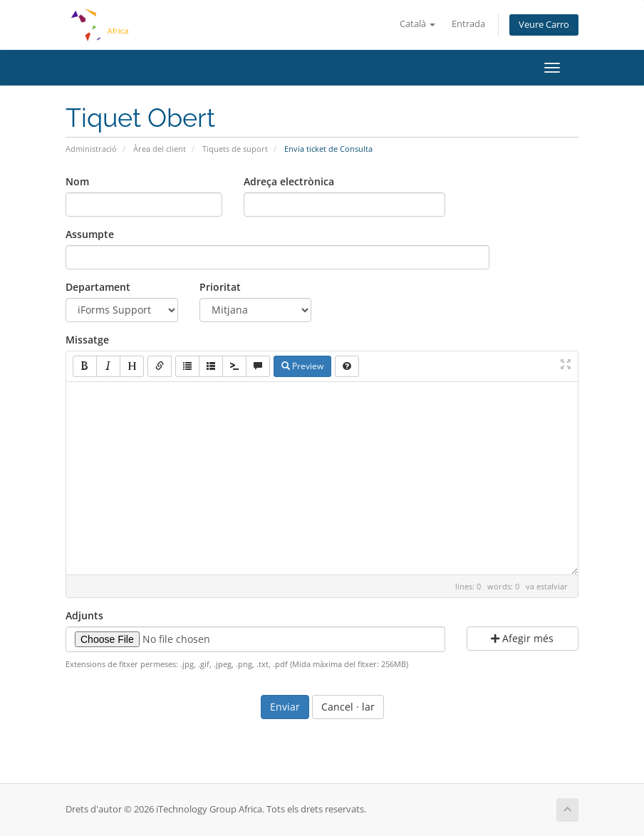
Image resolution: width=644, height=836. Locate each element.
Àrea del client (160, 149)
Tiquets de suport (235, 149)
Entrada (468, 24)
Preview (302, 366)
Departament (98, 287)
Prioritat (220, 287)
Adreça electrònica (289, 181)
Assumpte (90, 234)
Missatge (87, 340)
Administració (91, 149)
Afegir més (522, 638)
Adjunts (84, 615)
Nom (77, 181)
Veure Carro (544, 25)
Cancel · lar (348, 707)
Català (417, 24)
